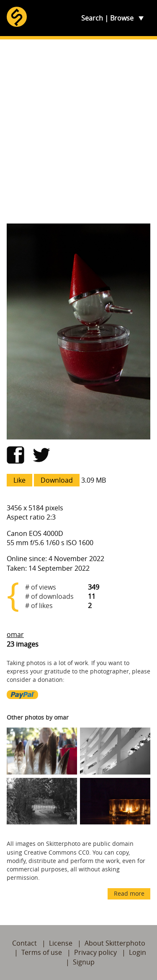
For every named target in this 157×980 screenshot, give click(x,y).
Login (138, 952)
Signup (84, 962)
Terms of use (42, 952)
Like (19, 480)
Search (92, 18)
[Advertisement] (78, 131)
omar (15, 634)
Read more (129, 893)
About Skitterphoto (115, 943)
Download (57, 480)
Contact (24, 943)
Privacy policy (95, 952)
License (61, 943)
